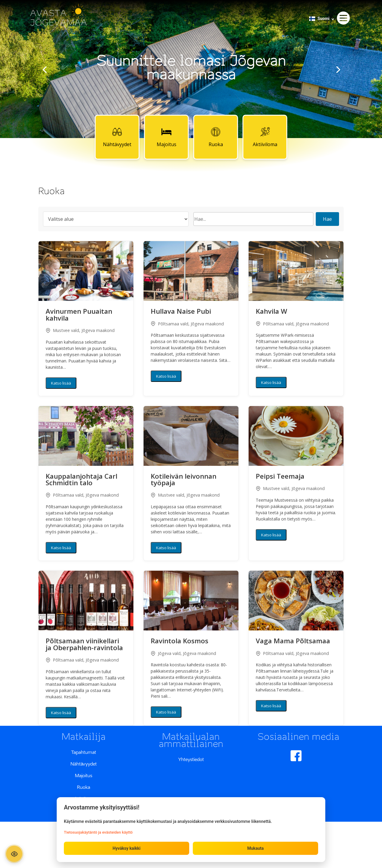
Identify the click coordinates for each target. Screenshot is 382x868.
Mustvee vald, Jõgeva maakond (80, 330)
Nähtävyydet (117, 137)
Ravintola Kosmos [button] (180, 642)
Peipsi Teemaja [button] (280, 477)
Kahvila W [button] (271, 312)
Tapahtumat (84, 752)
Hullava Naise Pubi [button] (181, 312)
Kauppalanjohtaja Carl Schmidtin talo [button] (81, 480)
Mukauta (255, 848)
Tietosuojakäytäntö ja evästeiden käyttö (98, 832)
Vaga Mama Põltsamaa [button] (293, 642)
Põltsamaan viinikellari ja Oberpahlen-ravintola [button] (84, 645)
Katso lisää (61, 383)
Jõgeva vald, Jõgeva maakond (183, 653)
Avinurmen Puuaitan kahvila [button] (79, 315)
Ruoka (216, 137)
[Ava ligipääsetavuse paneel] (14, 854)
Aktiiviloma (265, 137)
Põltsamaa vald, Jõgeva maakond (187, 324)
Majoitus (167, 137)
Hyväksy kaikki (126, 848)
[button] (86, 271)
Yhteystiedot (191, 759)
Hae (327, 219)
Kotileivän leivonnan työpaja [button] (184, 480)
